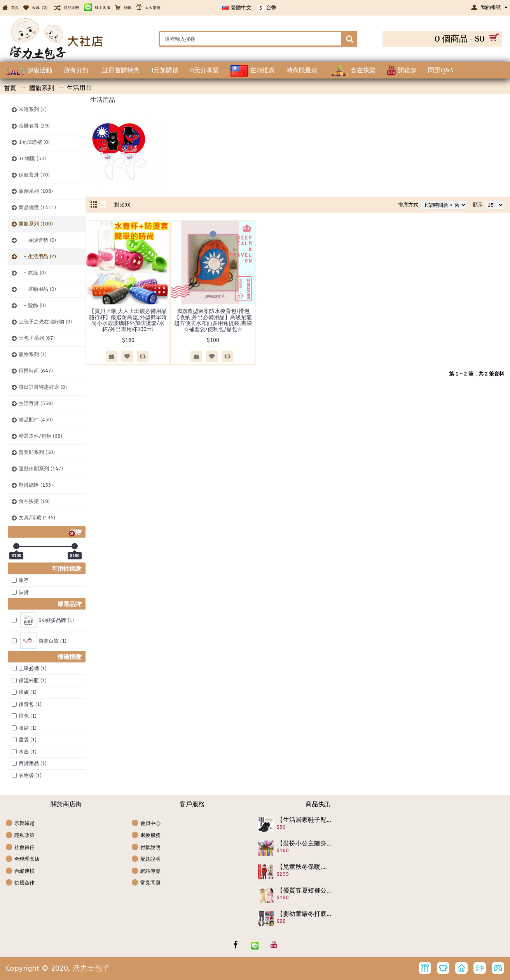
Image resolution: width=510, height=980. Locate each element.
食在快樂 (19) (34, 501)
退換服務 (146, 836)
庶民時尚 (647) (36, 371)
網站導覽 (146, 871)
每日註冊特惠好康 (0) (43, 387)
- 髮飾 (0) (32, 305)
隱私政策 (20, 836)
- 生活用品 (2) (37, 256)
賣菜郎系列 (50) (37, 452)
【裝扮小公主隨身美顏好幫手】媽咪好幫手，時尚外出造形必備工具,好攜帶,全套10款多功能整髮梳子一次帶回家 (304, 844)
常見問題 (146, 883)
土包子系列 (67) (37, 338)
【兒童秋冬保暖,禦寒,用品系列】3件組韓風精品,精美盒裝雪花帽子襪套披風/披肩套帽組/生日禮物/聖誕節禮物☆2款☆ (304, 867)
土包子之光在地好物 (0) (45, 322)
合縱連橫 (20, 871)
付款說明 (146, 848)
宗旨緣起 (20, 824)
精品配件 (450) (36, 420)
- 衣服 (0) (32, 273)
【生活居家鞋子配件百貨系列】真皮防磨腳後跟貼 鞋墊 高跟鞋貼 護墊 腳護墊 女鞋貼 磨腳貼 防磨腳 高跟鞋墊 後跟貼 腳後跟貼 (304, 820)
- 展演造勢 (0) (37, 240)
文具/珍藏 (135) (37, 518)
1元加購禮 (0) (34, 142)
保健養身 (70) (34, 175)
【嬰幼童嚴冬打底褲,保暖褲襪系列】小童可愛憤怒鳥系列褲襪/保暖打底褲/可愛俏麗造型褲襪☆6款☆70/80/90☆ (304, 914)
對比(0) (122, 205)
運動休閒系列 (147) (41, 469)
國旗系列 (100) (36, 224)
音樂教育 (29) (34, 126)
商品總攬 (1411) (37, 207)
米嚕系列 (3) (33, 109)
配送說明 (146, 859)
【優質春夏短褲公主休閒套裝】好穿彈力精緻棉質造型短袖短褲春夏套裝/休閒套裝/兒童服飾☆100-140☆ (304, 891)
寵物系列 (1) (33, 354)
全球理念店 (23, 859)
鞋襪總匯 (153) (36, 485)
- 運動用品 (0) (37, 289)
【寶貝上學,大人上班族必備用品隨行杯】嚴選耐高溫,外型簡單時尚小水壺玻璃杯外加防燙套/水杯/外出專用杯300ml (128, 320)
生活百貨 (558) (36, 403)
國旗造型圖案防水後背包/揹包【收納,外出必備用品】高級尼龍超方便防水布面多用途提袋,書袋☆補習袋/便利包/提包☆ (213, 320)
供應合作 (20, 883)
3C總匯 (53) (32, 158)
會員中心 (146, 824)
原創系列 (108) (36, 191)
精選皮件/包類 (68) (40, 436)
